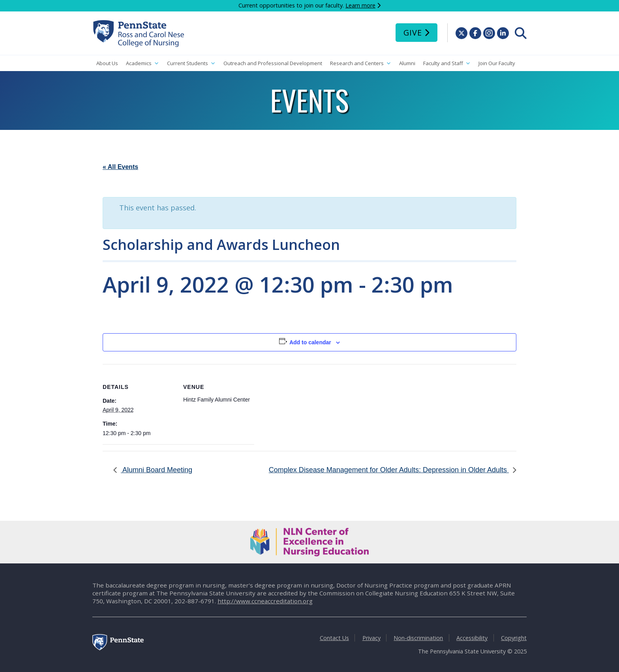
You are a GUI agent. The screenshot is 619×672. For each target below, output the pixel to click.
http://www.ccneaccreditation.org (265, 601)
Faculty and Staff (447, 63)
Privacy (371, 638)
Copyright (514, 638)
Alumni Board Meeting (157, 470)
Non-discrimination (418, 638)
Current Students (191, 63)
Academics (143, 63)
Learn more (360, 5)
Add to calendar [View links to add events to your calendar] (310, 342)
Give (413, 33)
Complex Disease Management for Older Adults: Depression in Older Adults (389, 470)
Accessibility (472, 638)
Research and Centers (361, 63)
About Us (107, 63)
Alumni (407, 63)
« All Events (120, 167)
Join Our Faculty (497, 63)
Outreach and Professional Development (273, 63)
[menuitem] (521, 33)
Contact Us (334, 638)
